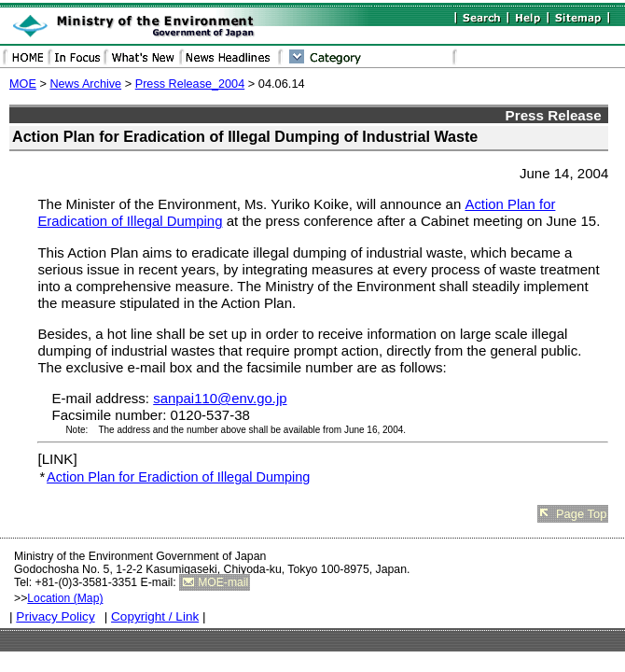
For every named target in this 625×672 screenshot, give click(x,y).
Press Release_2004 (190, 84)
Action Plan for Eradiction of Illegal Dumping (178, 477)
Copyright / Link (155, 616)
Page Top (581, 514)
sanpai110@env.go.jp (220, 399)
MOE (23, 84)
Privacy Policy (55, 616)
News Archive (85, 84)
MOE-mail (223, 582)
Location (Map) (65, 598)
